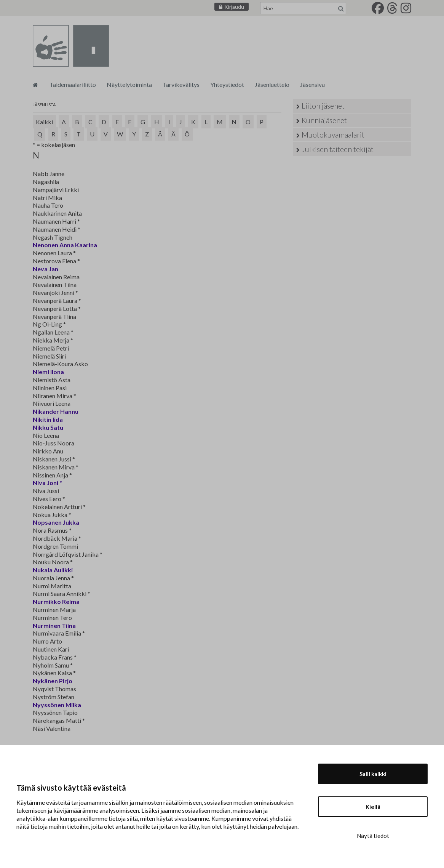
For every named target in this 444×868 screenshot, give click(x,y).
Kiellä (373, 807)
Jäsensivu (312, 84)
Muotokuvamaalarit (333, 135)
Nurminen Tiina (54, 625)
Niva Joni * (47, 483)
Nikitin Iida (48, 419)
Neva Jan (46, 269)
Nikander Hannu (56, 411)
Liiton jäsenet (323, 106)
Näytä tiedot (373, 836)
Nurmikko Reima (56, 601)
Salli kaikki (373, 774)
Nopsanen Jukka (56, 522)
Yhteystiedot (227, 84)
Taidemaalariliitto (73, 84)
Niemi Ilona (48, 372)
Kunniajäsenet (324, 120)
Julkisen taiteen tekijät (338, 149)
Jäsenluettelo (272, 84)
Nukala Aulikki (53, 570)
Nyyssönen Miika (57, 705)
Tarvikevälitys (181, 84)
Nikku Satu (48, 427)
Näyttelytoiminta (129, 84)
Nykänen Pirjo (53, 681)
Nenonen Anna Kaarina (65, 245)
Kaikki (44, 122)
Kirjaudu (234, 7)
